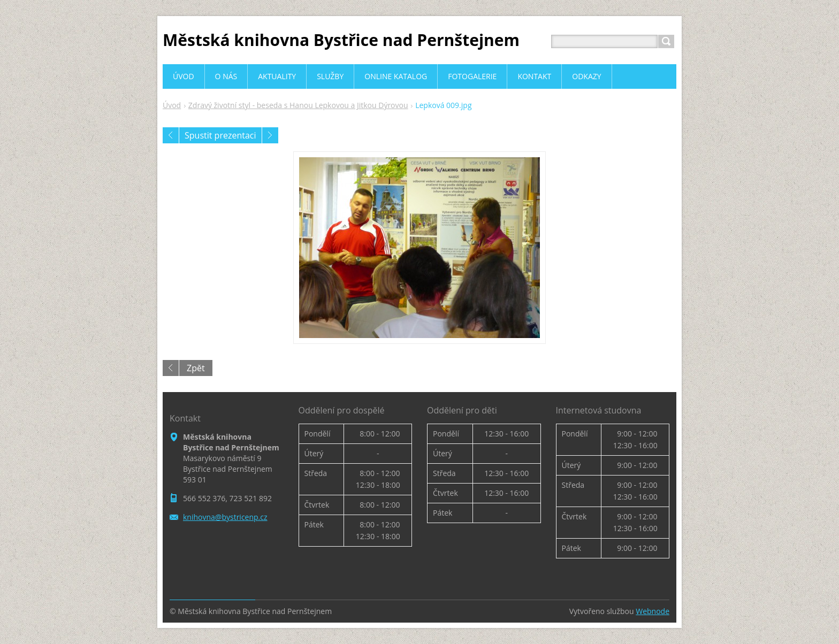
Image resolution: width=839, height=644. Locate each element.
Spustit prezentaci (220, 135)
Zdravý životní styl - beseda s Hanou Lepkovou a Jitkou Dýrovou (298, 105)
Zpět (196, 368)
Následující (270, 135)
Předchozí (171, 135)
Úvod (172, 105)
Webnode (653, 611)
